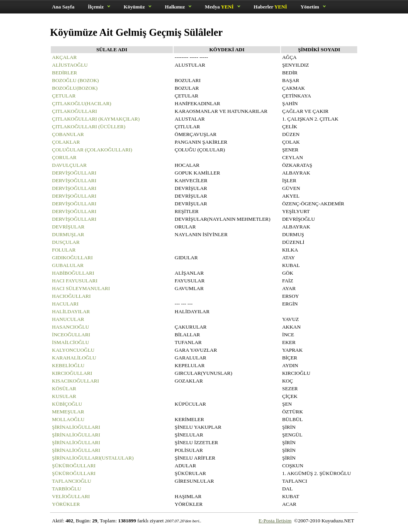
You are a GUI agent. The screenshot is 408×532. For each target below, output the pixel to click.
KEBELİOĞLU (68, 365)
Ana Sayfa (63, 7)
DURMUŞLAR (68, 234)
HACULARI (65, 304)
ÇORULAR (64, 157)
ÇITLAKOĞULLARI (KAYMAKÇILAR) (96, 119)
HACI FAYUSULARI (75, 281)
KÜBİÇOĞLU (67, 404)
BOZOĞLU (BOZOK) (75, 80)
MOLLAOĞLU (68, 419)
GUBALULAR (68, 265)
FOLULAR (64, 250)
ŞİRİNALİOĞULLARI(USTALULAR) (93, 458)
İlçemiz (96, 7)
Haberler (270, 7)
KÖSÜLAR (64, 389)
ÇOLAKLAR (66, 142)
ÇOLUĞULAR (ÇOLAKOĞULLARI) (92, 150)
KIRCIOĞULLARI (72, 373)
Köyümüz (134, 7)
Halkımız (175, 7)
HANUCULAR (68, 319)
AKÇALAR (64, 57)
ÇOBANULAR (68, 134)
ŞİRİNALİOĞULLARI (76, 427)
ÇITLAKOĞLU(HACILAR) (82, 103)
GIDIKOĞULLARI (72, 258)
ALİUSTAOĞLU (70, 65)
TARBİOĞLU (67, 489)
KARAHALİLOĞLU (74, 358)
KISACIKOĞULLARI (75, 381)
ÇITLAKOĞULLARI (74, 111)
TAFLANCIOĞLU (72, 481)
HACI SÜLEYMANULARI (81, 288)
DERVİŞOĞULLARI (74, 173)
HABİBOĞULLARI (73, 273)
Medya (219, 7)
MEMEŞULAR (68, 412)
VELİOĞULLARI (71, 496)
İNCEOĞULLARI (71, 335)
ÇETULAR (64, 96)
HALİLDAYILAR (71, 311)
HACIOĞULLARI (71, 296)
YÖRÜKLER (66, 504)
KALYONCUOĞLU (73, 350)
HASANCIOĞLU (70, 327)
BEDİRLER (64, 73)
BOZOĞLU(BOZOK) (75, 88)
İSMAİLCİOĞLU (70, 342)
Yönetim (310, 7)
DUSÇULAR (66, 242)
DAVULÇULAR (69, 165)
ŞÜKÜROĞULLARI (74, 466)
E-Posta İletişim (275, 521)
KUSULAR (64, 396)
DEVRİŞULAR (68, 227)
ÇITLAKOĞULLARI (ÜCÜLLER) (89, 127)
